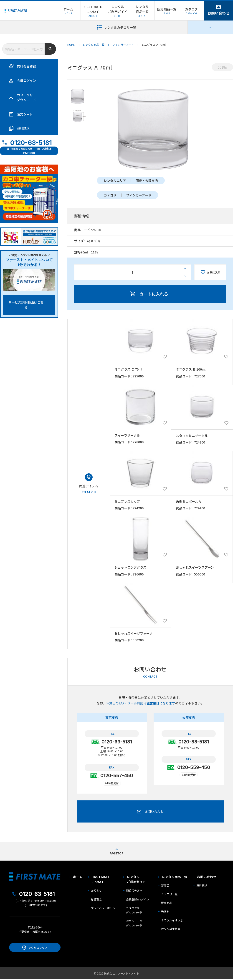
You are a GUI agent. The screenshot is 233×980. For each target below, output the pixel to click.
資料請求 (23, 128)
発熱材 (165, 912)
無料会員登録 (26, 66)
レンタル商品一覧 (94, 45)
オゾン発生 (171, 930)
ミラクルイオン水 (172, 921)
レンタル (136, 880)
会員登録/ (138, 900)
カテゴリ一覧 (169, 895)
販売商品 (167, 903)
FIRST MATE (101, 880)
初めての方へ (134, 891)
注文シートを (134, 924)
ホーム (78, 877)
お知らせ (96, 891)
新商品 (165, 886)
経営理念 (96, 900)
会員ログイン (26, 80)
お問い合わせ (207, 877)
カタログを (26, 98)
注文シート (25, 114)
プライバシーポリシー (104, 909)
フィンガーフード (123, 45)
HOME (71, 45)
